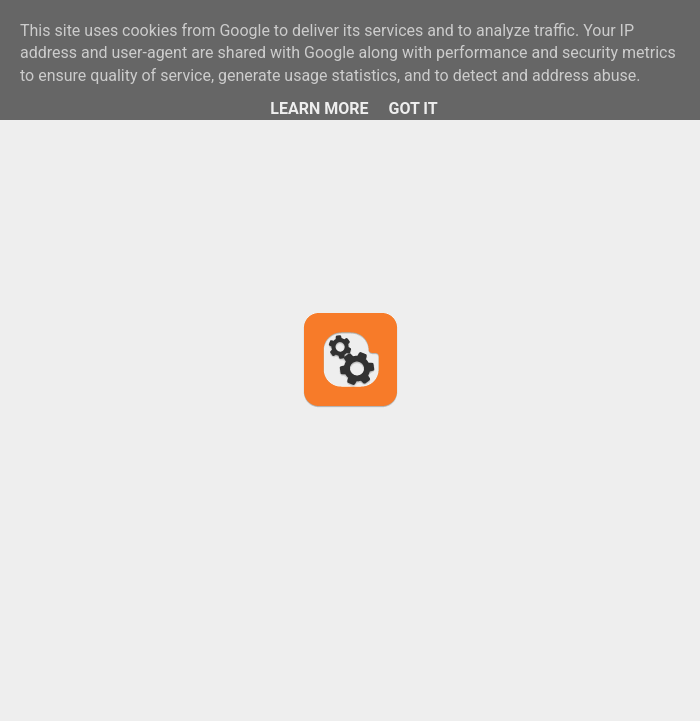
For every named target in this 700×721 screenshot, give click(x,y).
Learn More (319, 108)
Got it (412, 108)
